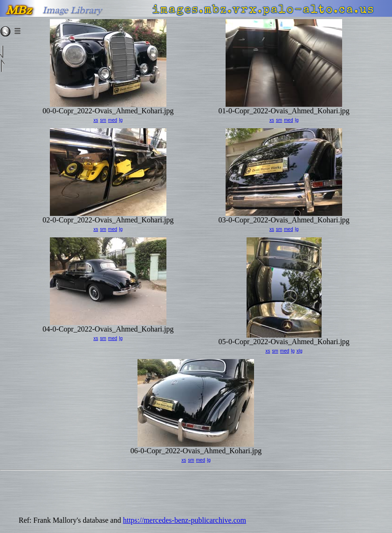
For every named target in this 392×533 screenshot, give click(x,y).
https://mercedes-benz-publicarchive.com (185, 520)
